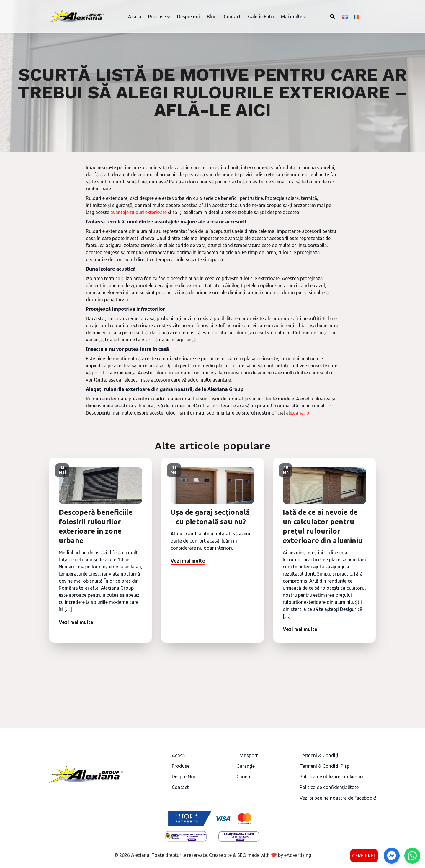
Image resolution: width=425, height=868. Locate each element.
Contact (232, 17)
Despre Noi (183, 777)
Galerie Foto (261, 17)
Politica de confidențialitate (329, 787)
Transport (247, 755)
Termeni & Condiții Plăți (325, 766)
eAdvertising (298, 855)
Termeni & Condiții (319, 755)
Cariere (244, 777)
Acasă (135, 17)
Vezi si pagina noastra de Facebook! (338, 798)
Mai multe (292, 17)
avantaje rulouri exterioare (139, 212)
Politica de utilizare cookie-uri (331, 777)
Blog (212, 17)
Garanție (246, 766)
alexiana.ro (298, 413)
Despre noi (188, 17)
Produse (157, 17)
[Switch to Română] (356, 16)
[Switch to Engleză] (345, 16)
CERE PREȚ (364, 856)
